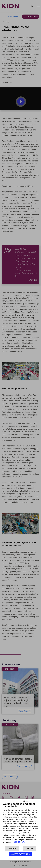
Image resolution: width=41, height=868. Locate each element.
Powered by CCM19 (20, 866)
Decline (30, 849)
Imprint (12, 862)
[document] (20, 824)
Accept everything (20, 854)
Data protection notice (24, 862)
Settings (12, 849)
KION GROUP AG (20, 842)
